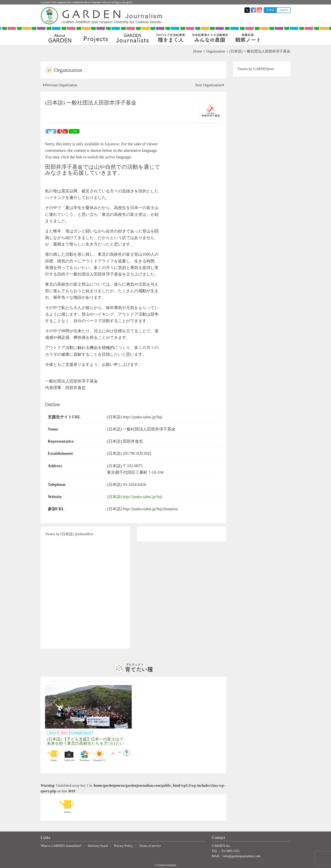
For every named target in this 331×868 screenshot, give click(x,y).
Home (198, 51)
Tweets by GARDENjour (256, 69)
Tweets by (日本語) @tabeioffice (69, 534)
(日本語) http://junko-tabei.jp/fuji (135, 497)
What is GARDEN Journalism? (61, 846)
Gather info (69, 755)
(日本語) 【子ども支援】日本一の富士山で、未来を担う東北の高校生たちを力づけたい (87, 741)
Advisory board (98, 846)
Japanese (112, 144)
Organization (216, 51)
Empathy (99, 755)
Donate (54, 755)
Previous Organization (60, 85)
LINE (74, 131)
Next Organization (210, 85)
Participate (85, 755)
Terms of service (150, 846)
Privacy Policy (123, 846)
